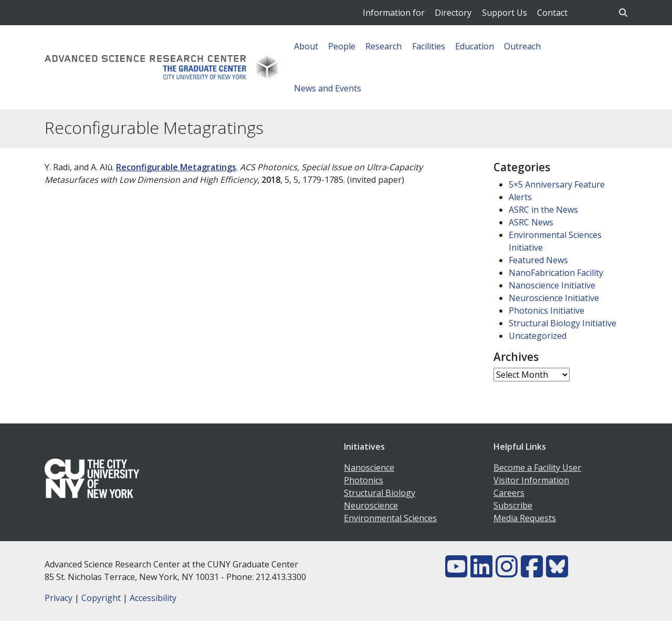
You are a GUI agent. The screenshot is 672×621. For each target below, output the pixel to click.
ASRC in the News (543, 210)
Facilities (429, 46)
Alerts (520, 197)
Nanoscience (369, 468)
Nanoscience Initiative (552, 285)
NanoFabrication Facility (556, 273)
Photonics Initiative (547, 310)
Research (384, 46)
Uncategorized (538, 336)
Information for (394, 13)
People (342, 46)
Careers (509, 493)
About (306, 46)
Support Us (505, 13)
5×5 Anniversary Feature (557, 184)
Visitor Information (531, 480)
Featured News (538, 260)
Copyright (101, 598)
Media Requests (525, 518)
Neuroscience (371, 505)
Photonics (364, 480)
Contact (552, 13)
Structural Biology (380, 493)
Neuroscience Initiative (554, 298)
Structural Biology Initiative (563, 323)
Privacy (59, 598)
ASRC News (531, 222)
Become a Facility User (537, 468)
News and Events (328, 88)
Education (475, 46)
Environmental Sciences (390, 518)
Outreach (522, 46)
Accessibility (153, 598)
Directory (453, 13)
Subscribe (513, 505)
